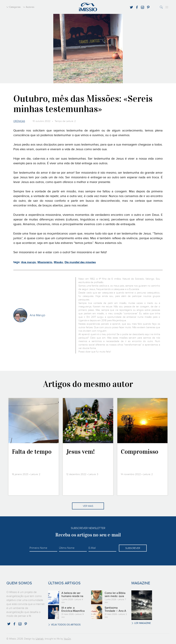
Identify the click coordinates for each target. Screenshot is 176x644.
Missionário (45, 262)
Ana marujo (28, 262)
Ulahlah (40, 639)
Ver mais (88, 506)
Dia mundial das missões (80, 262)
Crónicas (19, 121)
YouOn (67, 639)
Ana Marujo (37, 315)
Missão (58, 262)
